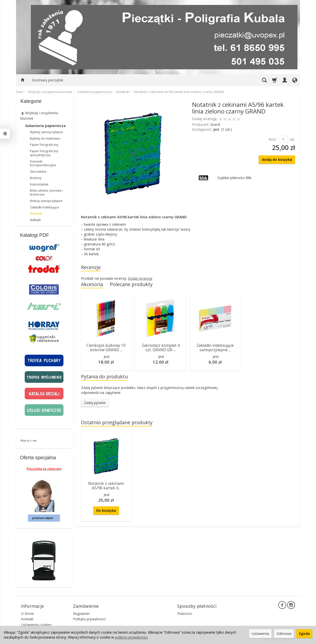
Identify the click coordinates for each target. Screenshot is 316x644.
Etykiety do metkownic (45, 138)
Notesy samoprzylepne (46, 201)
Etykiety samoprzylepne (46, 132)
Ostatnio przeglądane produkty (117, 422)
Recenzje (91, 267)
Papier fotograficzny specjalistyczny (44, 153)
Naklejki (35, 220)
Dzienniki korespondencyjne (43, 163)
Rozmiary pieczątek (48, 80)
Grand (215, 124)
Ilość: (273, 139)
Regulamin (81, 614)
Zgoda (304, 634)
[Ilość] (283, 139)
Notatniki (36, 213)
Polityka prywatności (89, 619)
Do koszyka (106, 510)
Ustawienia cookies (36, 625)
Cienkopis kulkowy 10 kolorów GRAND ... (106, 348)
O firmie (27, 614)
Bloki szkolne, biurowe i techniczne (46, 193)
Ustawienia (260, 634)
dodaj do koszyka (277, 159)
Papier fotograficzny (44, 145)
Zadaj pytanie (95, 403)
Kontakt (27, 619)
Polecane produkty (131, 284)
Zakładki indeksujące (44, 207)
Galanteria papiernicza (45, 126)
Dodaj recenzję (140, 278)
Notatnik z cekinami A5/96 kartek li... (106, 486)
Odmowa (284, 634)
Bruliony (36, 178)
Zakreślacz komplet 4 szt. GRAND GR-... (161, 348)
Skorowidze (38, 172)
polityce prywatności (131, 637)
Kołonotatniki (39, 184)
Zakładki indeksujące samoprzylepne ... (215, 348)
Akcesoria (92, 284)
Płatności (185, 614)
